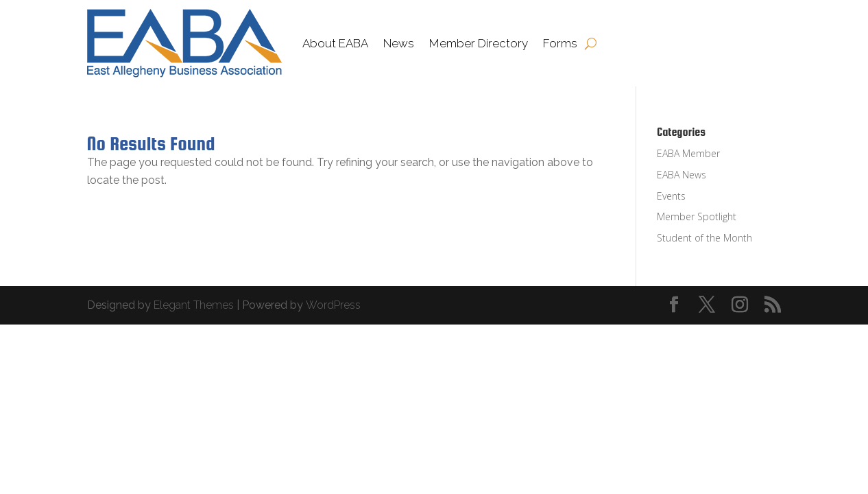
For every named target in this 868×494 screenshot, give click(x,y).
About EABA (335, 43)
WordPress (333, 305)
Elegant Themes (194, 305)
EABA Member (688, 153)
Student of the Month (704, 238)
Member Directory (479, 43)
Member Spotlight (697, 216)
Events (671, 196)
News (399, 43)
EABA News (682, 175)
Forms (560, 43)
